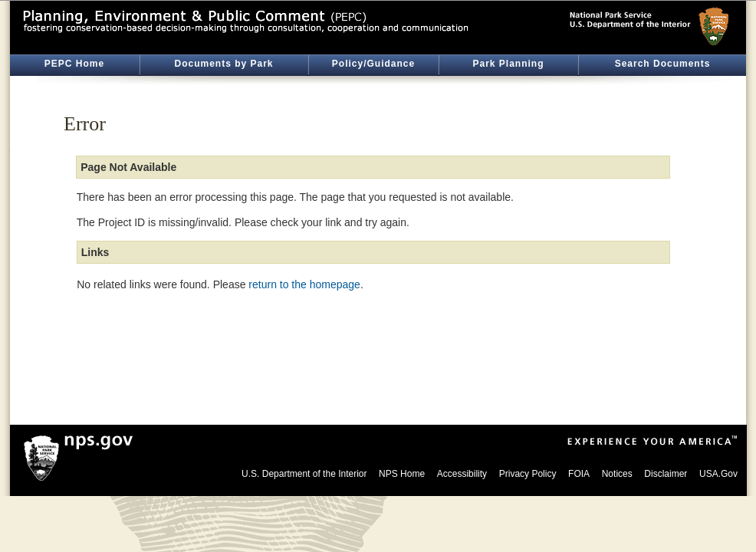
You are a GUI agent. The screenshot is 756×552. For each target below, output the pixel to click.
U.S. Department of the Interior (304, 474)
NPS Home (402, 474)
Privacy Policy (528, 474)
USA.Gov (718, 474)
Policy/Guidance (373, 64)
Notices (617, 474)
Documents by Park (224, 64)
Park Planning (508, 64)
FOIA (579, 474)
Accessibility (462, 474)
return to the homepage (304, 284)
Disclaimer (666, 474)
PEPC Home (74, 64)
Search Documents (663, 64)
